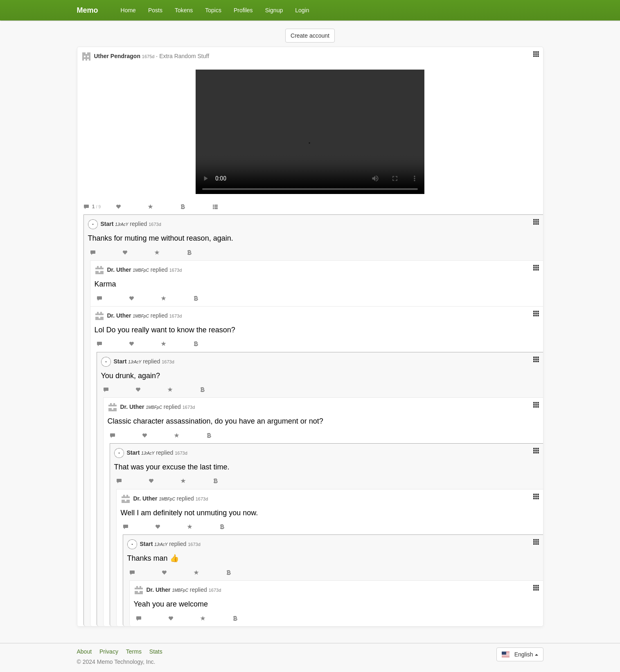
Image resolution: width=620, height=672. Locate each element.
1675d (148, 56)
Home (128, 10)
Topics (213, 10)
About (85, 652)
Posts (155, 10)
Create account (310, 36)
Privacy (109, 652)
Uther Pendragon (117, 56)
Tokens (184, 10)
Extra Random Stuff (184, 56)
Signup (274, 10)
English (520, 654)
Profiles (243, 10)
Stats (156, 652)
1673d (155, 224)
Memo (88, 10)
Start (114, 224)
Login (302, 10)
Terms (134, 652)
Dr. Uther (128, 270)
